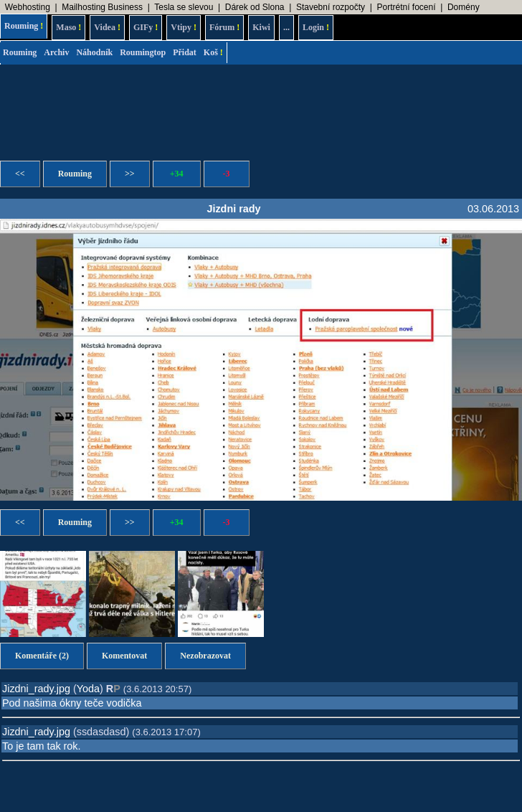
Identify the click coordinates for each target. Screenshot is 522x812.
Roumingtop (143, 52)
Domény (464, 7)
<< (20, 174)
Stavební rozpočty (331, 7)
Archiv (56, 52)
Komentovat (124, 656)
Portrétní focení (406, 7)
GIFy (146, 27)
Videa (107, 27)
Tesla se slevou (184, 7)
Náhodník (94, 52)
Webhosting (28, 7)
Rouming (24, 26)
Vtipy (184, 27)
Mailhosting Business (102, 7)
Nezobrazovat (205, 656)
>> (130, 174)
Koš (213, 52)
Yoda (88, 689)
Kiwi (261, 27)
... (286, 27)
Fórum (224, 27)
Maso (68, 27)
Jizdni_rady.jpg (36, 689)
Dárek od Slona (255, 7)
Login (316, 27)
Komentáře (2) (42, 656)
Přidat (185, 52)
